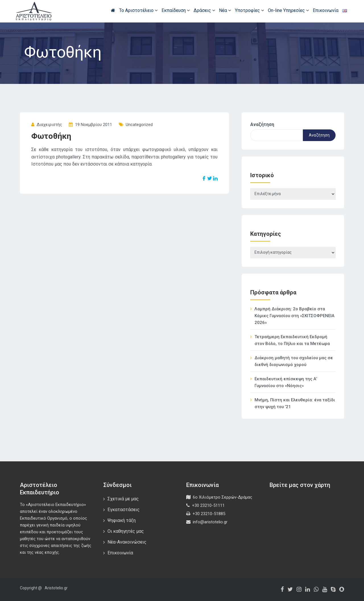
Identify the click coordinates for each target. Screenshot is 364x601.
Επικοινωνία (326, 10)
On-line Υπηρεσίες (288, 10)
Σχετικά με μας (123, 499)
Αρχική (113, 10)
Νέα (225, 10)
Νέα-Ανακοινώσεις (127, 542)
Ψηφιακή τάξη (122, 520)
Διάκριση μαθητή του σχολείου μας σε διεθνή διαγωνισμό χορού (294, 361)
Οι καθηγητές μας (126, 531)
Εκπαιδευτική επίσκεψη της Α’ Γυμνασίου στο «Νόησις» (286, 382)
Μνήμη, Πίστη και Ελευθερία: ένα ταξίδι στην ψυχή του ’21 (295, 403)
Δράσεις (204, 10)
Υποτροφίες (249, 10)
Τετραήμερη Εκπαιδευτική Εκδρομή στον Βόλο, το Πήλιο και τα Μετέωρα (292, 340)
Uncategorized (139, 125)
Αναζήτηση (262, 124)
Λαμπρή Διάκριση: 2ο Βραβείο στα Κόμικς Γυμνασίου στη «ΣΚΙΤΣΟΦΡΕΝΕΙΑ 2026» (294, 316)
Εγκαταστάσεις (124, 510)
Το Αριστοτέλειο (138, 10)
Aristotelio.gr (56, 588)
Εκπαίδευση (176, 10)
